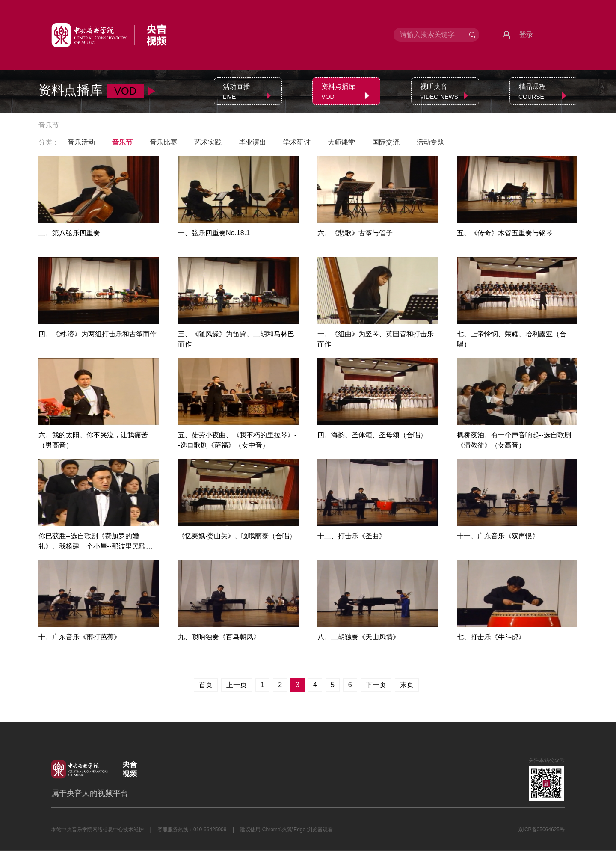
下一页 (376, 685)
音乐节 (122, 142)
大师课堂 (341, 142)
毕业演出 (252, 142)
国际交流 (386, 142)
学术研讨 (297, 142)
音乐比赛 (163, 142)
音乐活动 (81, 142)
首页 (206, 685)
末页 (407, 685)
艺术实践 (208, 142)
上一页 (237, 685)
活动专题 (430, 142)
